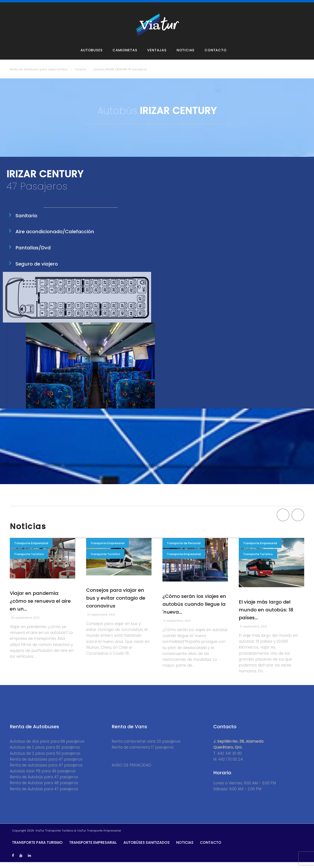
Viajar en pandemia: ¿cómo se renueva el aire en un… (40, 607)
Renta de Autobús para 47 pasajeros (44, 783)
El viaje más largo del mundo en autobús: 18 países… (266, 616)
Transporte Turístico (29, 560)
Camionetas (125, 56)
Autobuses (91, 56)
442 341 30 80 (230, 759)
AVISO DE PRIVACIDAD (131, 771)
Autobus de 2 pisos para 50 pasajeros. (45, 759)
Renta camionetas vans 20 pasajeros (146, 747)
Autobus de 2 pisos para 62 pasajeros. (45, 753)
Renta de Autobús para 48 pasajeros (44, 789)
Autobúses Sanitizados (147, 848)
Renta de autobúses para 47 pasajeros (46, 765)
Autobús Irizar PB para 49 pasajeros (43, 777)
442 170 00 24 (230, 765)
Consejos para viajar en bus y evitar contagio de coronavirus (116, 604)
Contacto (215, 56)
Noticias (186, 56)
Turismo (81, 75)
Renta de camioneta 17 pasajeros (143, 753)
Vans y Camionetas (72, 5)
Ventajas (157, 56)
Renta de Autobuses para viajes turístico (39, 75)
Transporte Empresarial (31, 549)
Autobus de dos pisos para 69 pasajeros (47, 747)
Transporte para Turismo (37, 848)
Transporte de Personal (184, 549)
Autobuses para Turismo (31, 5)
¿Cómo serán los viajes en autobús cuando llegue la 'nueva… (194, 610)
